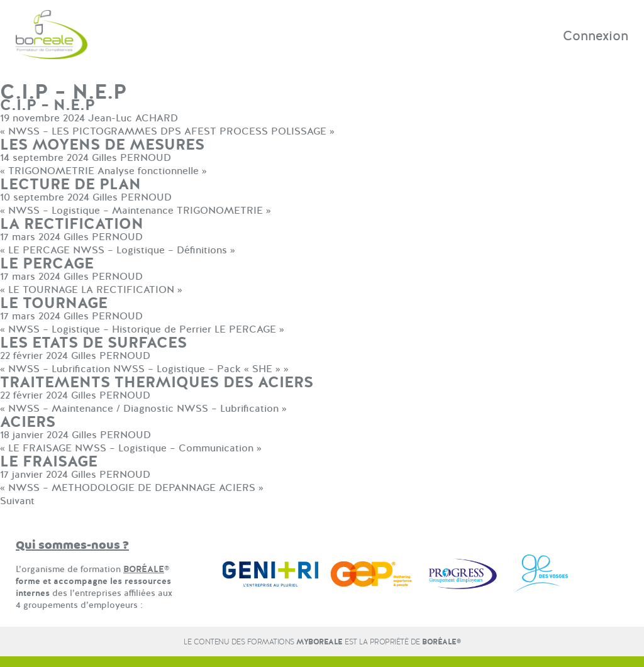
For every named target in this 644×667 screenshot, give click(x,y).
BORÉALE (144, 569)
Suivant (17, 501)
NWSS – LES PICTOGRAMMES (83, 131)
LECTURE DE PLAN (70, 185)
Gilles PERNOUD (131, 158)
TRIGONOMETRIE (51, 171)
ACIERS (28, 422)
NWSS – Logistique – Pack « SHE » (197, 369)
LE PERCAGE (39, 250)
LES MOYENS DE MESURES (102, 145)
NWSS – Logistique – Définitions (150, 250)
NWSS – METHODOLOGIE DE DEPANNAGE (112, 488)
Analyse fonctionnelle (148, 171)
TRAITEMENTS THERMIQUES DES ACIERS (157, 383)
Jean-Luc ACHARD (133, 118)
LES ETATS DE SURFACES (93, 343)
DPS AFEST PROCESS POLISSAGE (243, 131)
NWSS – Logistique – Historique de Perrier (110, 329)
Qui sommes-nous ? (72, 545)
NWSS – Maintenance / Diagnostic (91, 409)
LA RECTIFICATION (72, 224)
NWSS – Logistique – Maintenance (91, 211)
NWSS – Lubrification (59, 369)
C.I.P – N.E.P (47, 105)
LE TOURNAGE (43, 290)
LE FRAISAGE (40, 448)
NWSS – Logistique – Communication (164, 448)
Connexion (596, 36)
